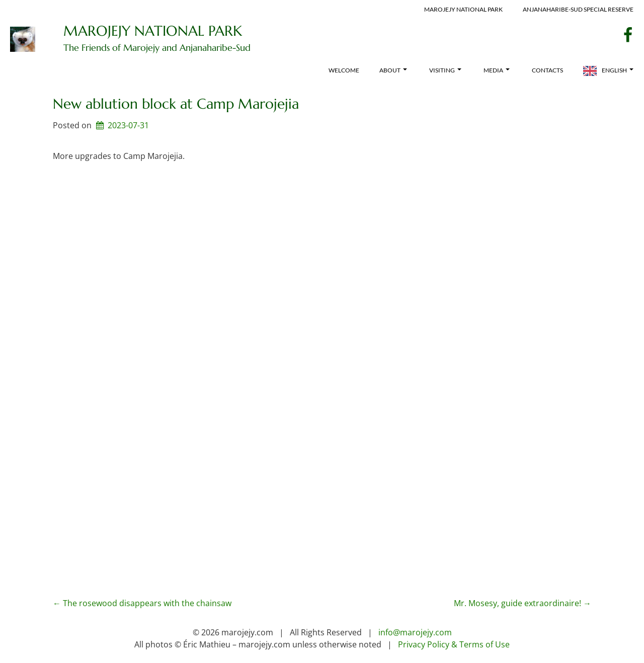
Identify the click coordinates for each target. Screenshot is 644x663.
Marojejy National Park (463, 9)
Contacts (547, 70)
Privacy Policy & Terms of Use (454, 644)
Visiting (445, 70)
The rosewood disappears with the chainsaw (142, 603)
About (393, 70)
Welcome (344, 70)
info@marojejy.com (415, 632)
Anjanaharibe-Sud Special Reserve (578, 9)
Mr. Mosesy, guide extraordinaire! (522, 603)
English (618, 70)
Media (497, 70)
